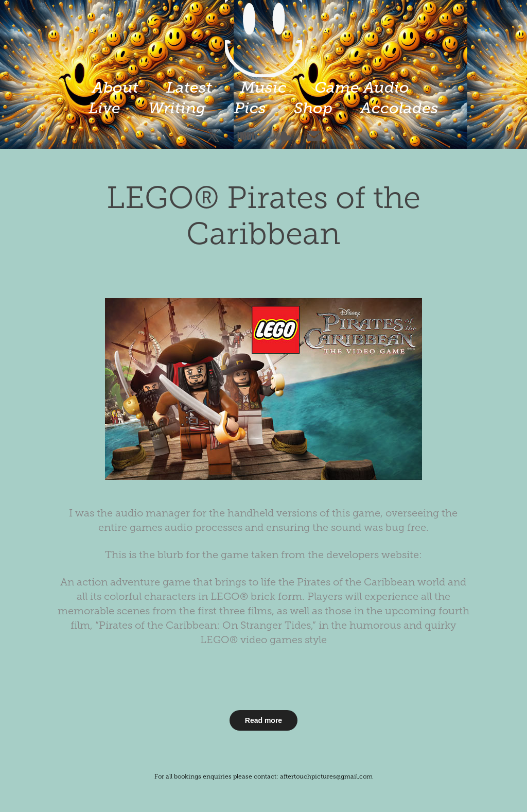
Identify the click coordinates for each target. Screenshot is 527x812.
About (115, 88)
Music (263, 88)
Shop (313, 108)
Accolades (399, 108)
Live (104, 108)
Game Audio (362, 88)
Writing (177, 108)
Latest (189, 88)
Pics (250, 108)
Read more (263, 720)
